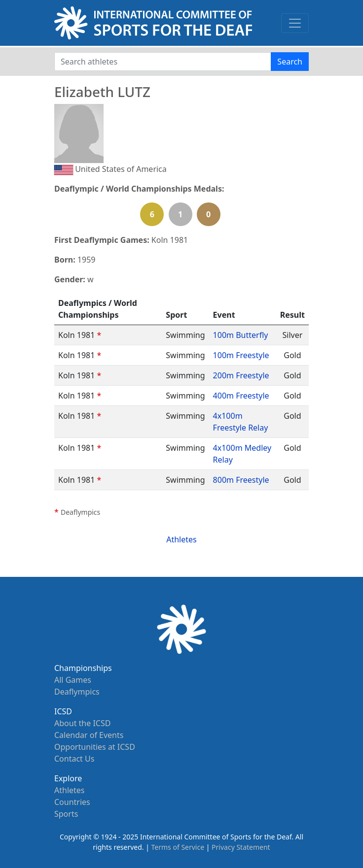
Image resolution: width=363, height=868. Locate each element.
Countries (72, 802)
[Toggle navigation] (295, 23)
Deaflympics (77, 692)
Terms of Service (178, 847)
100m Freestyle (241, 355)
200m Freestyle (241, 375)
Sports (66, 814)
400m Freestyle (241, 396)
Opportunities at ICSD (95, 747)
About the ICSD (82, 723)
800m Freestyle (241, 480)
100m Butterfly (241, 335)
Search (290, 62)
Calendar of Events (89, 735)
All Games (73, 680)
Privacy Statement (241, 847)
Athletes (181, 539)
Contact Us (74, 759)
